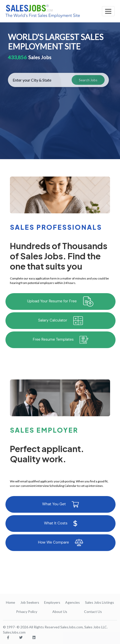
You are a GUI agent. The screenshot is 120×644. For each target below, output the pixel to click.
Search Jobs (88, 80)
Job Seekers (30, 602)
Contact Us (93, 612)
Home (11, 602)
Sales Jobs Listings (100, 602)
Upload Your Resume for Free (60, 301)
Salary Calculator (61, 321)
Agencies (73, 602)
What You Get (60, 504)
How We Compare (60, 543)
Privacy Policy (27, 612)
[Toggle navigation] (108, 11)
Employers (52, 602)
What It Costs (60, 523)
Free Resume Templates (60, 340)
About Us (60, 612)
